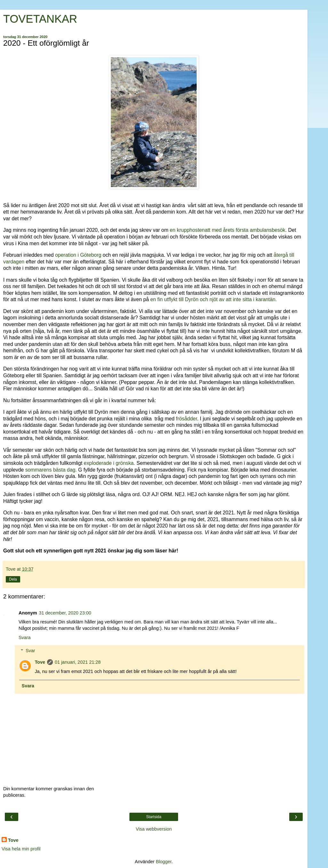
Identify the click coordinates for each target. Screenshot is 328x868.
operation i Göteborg (79, 255)
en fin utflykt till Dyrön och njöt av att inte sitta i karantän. (213, 299)
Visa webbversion (154, 829)
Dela (13, 579)
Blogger (164, 862)
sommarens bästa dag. (50, 470)
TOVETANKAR (40, 19)
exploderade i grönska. (110, 463)
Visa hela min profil (21, 849)
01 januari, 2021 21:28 (78, 662)
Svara (25, 637)
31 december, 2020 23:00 (65, 613)
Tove (40, 662)
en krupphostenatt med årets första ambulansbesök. (228, 230)
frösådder (186, 419)
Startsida (154, 817)
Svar (30, 651)
